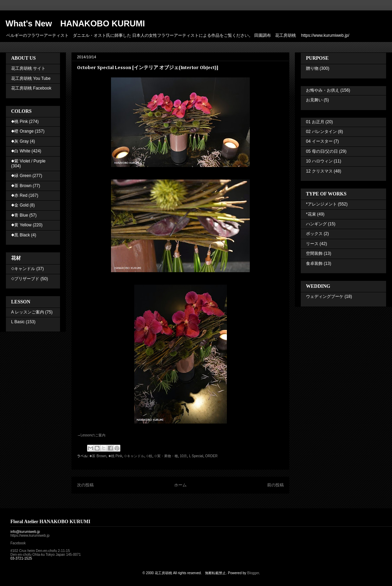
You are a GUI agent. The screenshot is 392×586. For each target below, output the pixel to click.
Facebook (18, 543)
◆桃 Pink (115, 456)
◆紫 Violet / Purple (28, 161)
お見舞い (314, 100)
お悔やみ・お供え (323, 90)
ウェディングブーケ (325, 296)
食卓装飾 (314, 263)
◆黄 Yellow (21, 225)
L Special (196, 456)
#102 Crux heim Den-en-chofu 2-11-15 (40, 551)
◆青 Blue (20, 215)
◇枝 (149, 456)
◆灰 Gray (20, 141)
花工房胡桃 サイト (28, 68)
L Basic (18, 322)
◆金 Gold (20, 205)
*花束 (311, 214)
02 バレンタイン (321, 132)
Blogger (253, 573)
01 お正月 (315, 122)
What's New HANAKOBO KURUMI (75, 23)
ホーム (180, 485)
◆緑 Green (21, 176)
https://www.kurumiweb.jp (30, 535)
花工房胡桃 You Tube (31, 78)
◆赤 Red (19, 195)
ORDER (211, 456)
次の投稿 (85, 485)
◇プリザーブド (25, 279)
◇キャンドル (134, 456)
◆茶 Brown (98, 456)
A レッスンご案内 (28, 312)
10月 (183, 456)
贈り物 (312, 68)
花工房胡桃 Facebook (31, 88)
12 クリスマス (319, 171)
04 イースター (319, 141)
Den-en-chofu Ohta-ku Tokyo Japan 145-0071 (46, 555)
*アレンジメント (321, 204)
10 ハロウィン (319, 161)
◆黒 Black (20, 235)
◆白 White (21, 151)
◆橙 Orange (22, 131)
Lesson (93, 435)
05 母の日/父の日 (322, 151)
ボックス (314, 234)
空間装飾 (314, 253)
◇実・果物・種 (166, 456)
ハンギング (316, 224)
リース (312, 244)
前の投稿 (275, 485)
